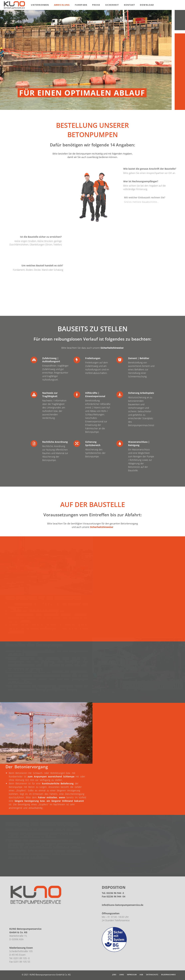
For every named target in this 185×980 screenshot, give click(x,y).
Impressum (132, 975)
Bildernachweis (168, 975)
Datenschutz (152, 975)
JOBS (114, 975)
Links (122, 975)
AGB (141, 975)
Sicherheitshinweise (112, 348)
